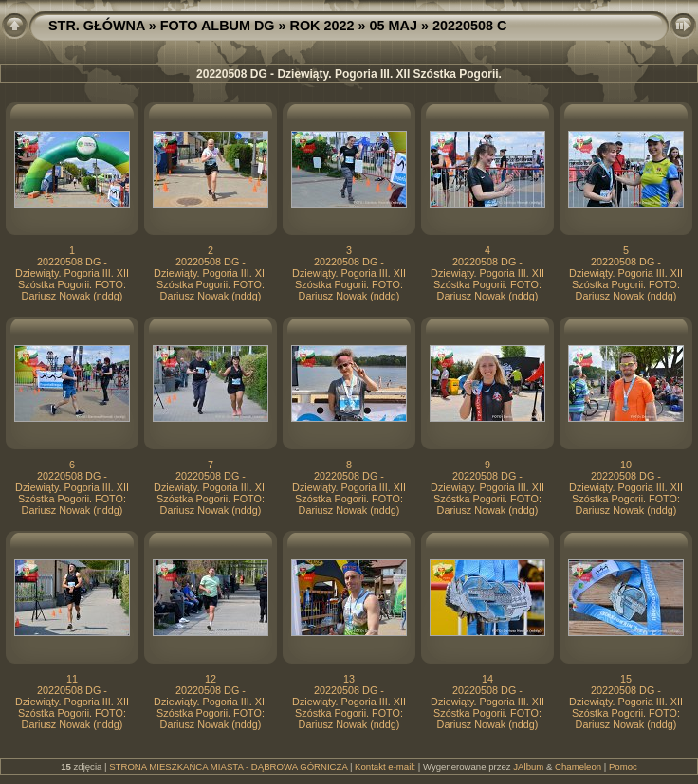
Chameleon (578, 766)
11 (72, 679)
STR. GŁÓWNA (97, 26)
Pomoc (623, 766)
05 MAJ (394, 26)
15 (626, 679)
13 (349, 679)
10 (626, 465)
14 (487, 679)
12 (211, 679)
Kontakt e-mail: (385, 766)
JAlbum (528, 766)
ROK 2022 (322, 26)
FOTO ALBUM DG (218, 26)
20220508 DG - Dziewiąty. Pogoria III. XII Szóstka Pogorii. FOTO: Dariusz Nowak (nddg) (72, 279)
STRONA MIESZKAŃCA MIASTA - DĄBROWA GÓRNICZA (228, 766)
